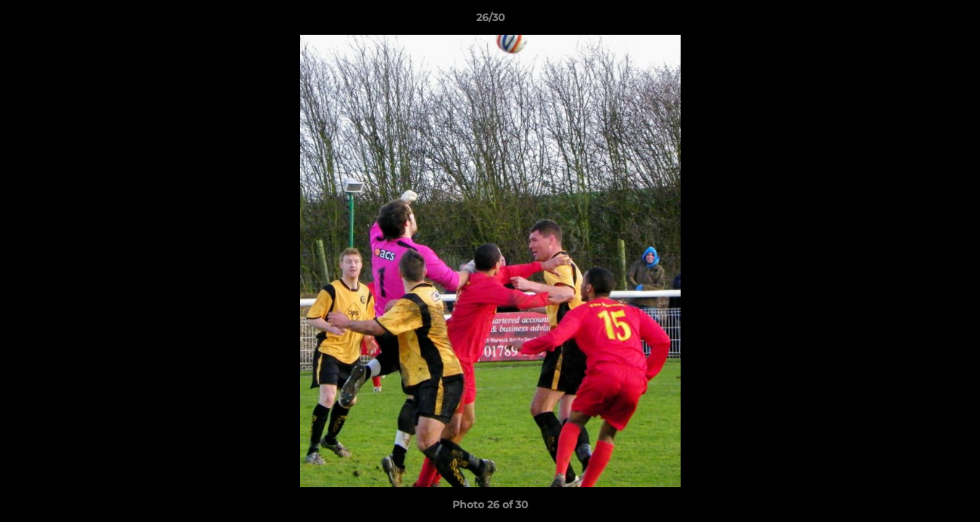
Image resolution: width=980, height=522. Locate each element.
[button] (954, 21)
